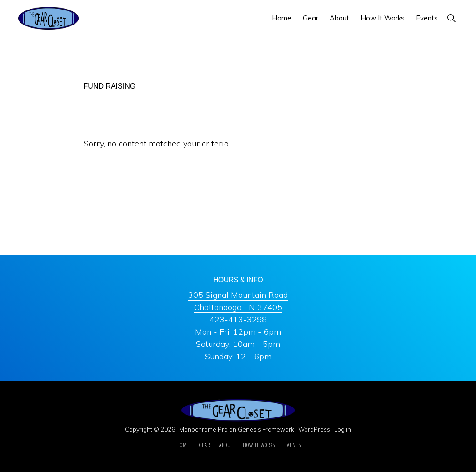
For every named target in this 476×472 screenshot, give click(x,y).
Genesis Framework (266, 429)
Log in (343, 429)
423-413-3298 (238, 319)
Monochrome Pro (203, 429)
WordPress (314, 429)
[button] (451, 18)
